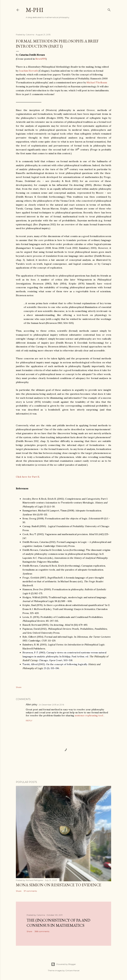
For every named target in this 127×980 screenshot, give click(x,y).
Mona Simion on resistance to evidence (59, 885)
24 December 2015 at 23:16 (51, 705)
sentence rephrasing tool (89, 715)
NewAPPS (41, 59)
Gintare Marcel (72, 970)
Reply (29, 721)
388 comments (42, 931)
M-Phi (35, 10)
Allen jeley (32, 705)
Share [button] (19, 687)
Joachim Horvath (28, 71)
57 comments (30, 891)
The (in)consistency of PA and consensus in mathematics (58, 923)
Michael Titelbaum (97, 82)
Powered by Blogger (63, 964)
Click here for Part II (28, 477)
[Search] (109, 9)
